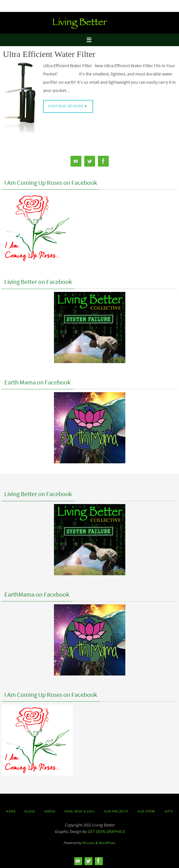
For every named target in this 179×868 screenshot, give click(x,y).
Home (11, 811)
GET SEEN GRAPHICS (106, 831)
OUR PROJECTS (116, 811)
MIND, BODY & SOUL (80, 811)
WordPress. (107, 843)
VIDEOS (50, 811)
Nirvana (88, 843)
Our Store (146, 811)
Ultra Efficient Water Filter (49, 54)
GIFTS (169, 811)
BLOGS (30, 811)
